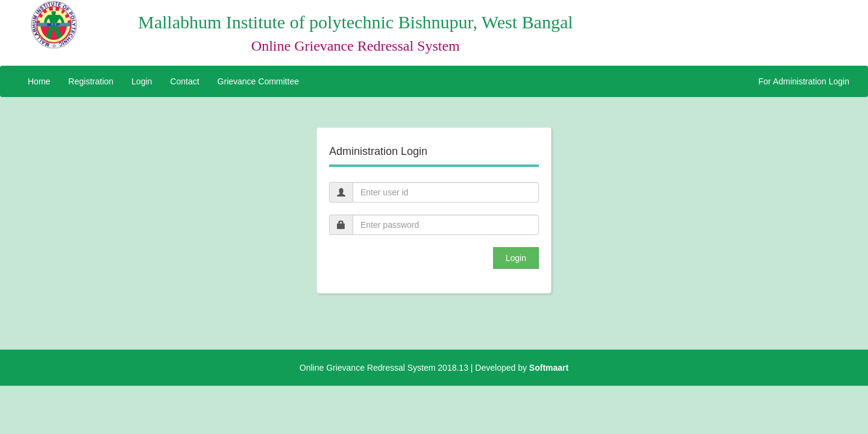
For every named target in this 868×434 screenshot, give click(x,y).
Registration (91, 81)
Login (142, 81)
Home (39, 81)
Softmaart (549, 368)
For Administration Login (804, 81)
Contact (184, 81)
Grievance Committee (258, 81)
